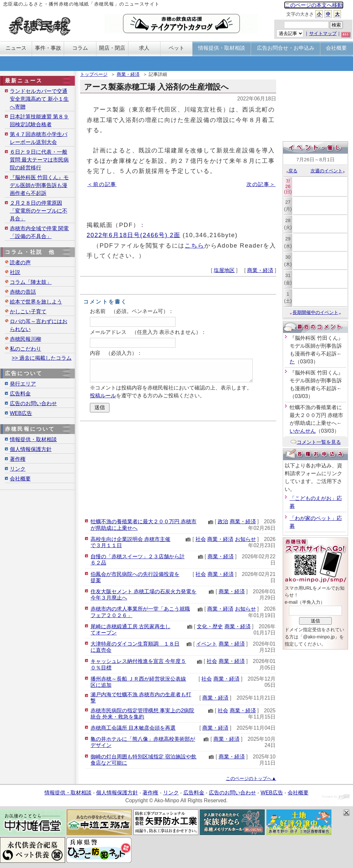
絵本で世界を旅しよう (36, 302)
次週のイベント (328, 171)
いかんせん (303, 431)
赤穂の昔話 (23, 292)
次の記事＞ (261, 184)
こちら (194, 245)
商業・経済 (128, 74)
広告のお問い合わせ (33, 403)
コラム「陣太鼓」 (31, 282)
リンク (18, 469)
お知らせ (245, 539)
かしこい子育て (28, 312)
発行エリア (23, 384)
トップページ (94, 74)
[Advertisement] (178, 469)
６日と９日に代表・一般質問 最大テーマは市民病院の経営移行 (39, 160)
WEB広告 (21, 413)
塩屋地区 (224, 270)
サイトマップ (323, 33)
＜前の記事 (102, 184)
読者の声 (20, 262)
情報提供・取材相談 (33, 439)
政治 (223, 521)
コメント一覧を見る (316, 442)
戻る (291, 171)
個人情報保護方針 (31, 449)
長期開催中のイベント (315, 312)
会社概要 (20, 479)
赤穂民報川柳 (25, 339)
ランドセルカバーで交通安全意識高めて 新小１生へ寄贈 (39, 99)
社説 (15, 272)
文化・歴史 (210, 626)
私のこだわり (25, 349)
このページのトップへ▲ (251, 778)
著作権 (18, 459)
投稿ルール (103, 396)
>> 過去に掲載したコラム (42, 358)
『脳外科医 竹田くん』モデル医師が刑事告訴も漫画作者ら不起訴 (39, 185)
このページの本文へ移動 (314, 5)
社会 (201, 539)
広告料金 (20, 394)
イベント (207, 644)
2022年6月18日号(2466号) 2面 (134, 235)
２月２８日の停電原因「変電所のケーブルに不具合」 (39, 211)
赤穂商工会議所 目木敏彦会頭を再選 (133, 728)
